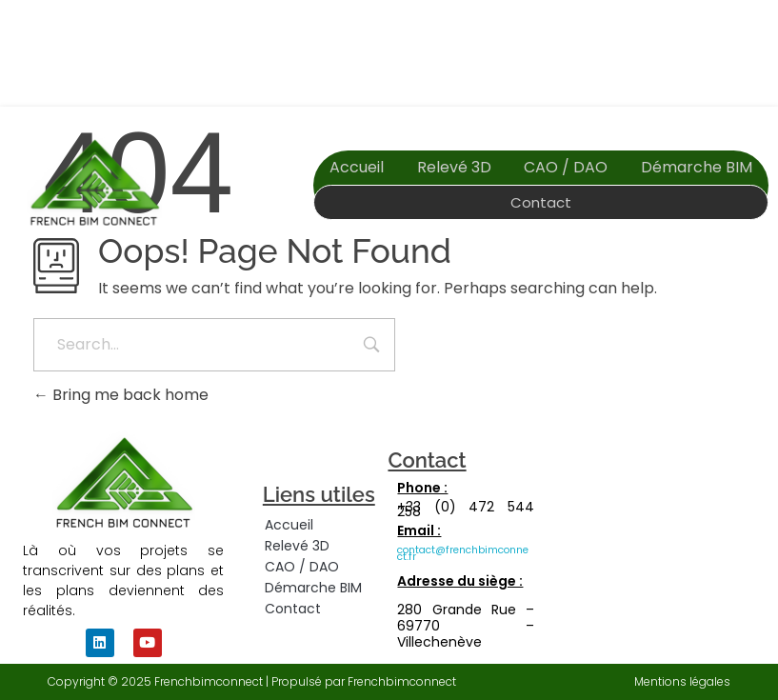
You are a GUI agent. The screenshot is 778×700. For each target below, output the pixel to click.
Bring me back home (121, 395)
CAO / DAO (566, 167)
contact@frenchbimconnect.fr (463, 553)
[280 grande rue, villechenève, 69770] (674, 551)
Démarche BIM (697, 167)
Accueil (357, 167)
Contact (541, 202)
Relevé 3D (454, 167)
